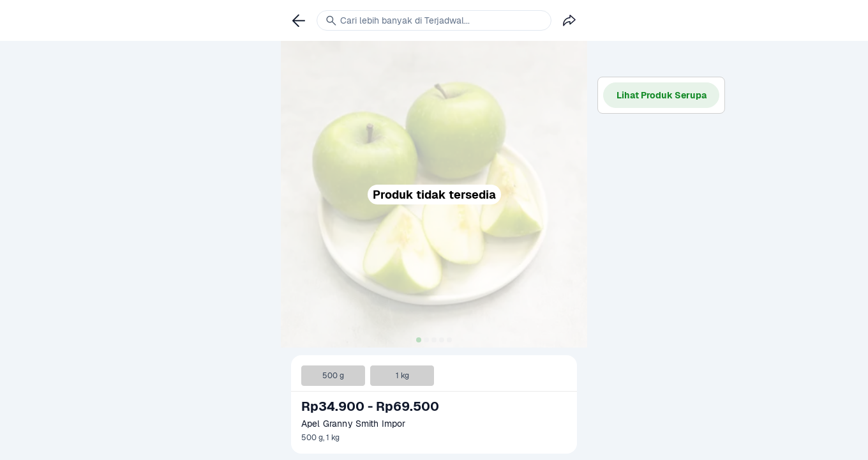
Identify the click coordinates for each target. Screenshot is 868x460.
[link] (299, 20)
